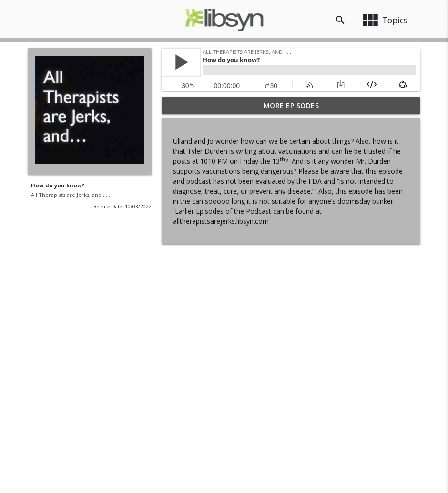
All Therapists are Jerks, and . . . (71, 195)
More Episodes (291, 106)
